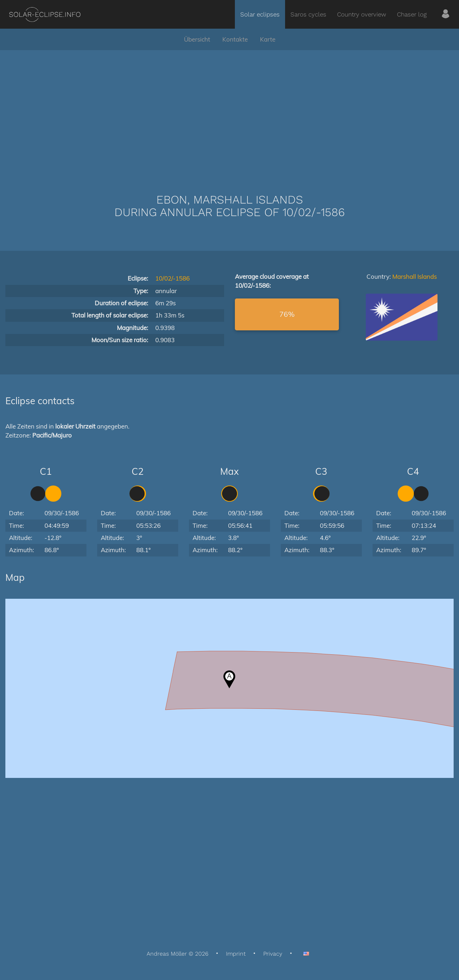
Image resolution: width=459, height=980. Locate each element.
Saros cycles (308, 14)
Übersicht (197, 39)
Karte (268, 39)
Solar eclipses (260, 14)
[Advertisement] (229, 111)
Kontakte (235, 39)
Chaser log (412, 14)
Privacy (273, 954)
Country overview (362, 14)
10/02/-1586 (172, 278)
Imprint (236, 954)
